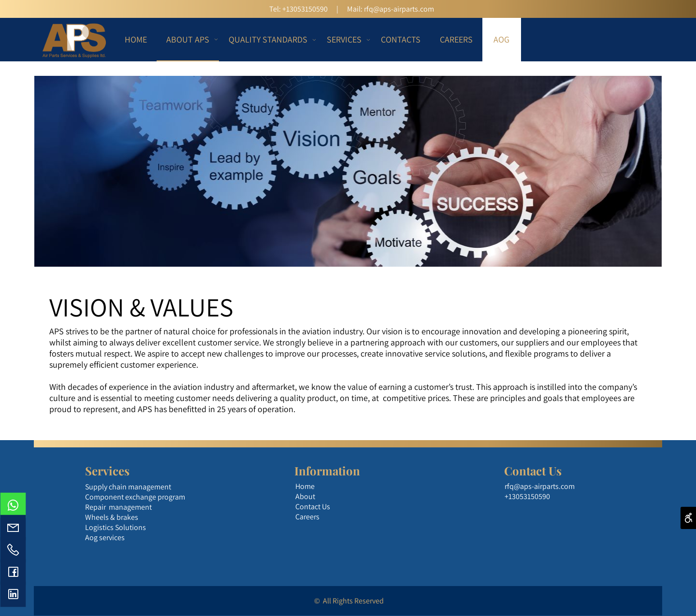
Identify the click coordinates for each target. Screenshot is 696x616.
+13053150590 (305, 9)
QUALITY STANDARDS (270, 40)
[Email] (13, 528)
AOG (501, 39)
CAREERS (456, 39)
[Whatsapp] (13, 505)
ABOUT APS (190, 39)
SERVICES (347, 40)
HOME (136, 39)
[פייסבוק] (13, 572)
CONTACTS (401, 39)
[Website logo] (74, 40)
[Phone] (13, 550)
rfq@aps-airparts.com (399, 9)
